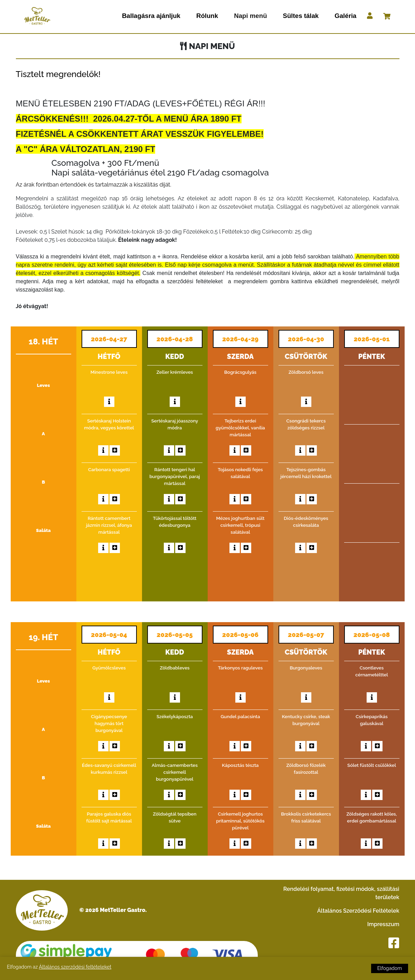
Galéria (345, 16)
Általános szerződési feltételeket (75, 967)
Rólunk (207, 16)
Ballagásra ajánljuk (151, 16)
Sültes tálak (301, 16)
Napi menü (250, 16)
